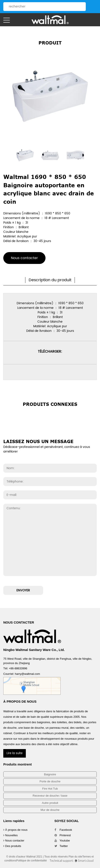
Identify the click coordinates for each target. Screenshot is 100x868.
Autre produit (50, 803)
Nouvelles (11, 835)
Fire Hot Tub (50, 789)
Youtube (62, 841)
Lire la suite (15, 753)
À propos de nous (15, 830)
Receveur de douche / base (50, 796)
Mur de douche (50, 810)
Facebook (63, 830)
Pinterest (63, 835)
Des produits (12, 846)
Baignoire (50, 774)
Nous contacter (24, 258)
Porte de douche (50, 781)
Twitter (61, 846)
